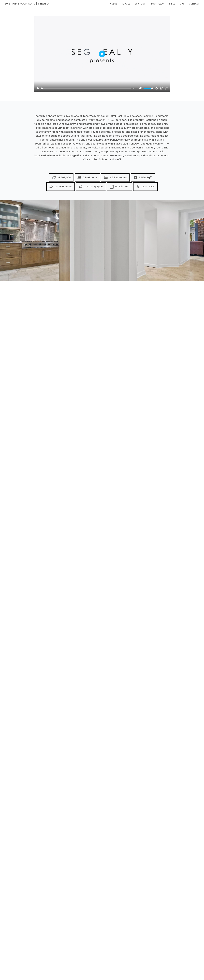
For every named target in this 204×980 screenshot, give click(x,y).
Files (172, 4)
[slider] (86, 88)
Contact (194, 4)
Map (182, 4)
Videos (113, 4)
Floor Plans (157, 4)
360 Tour (140, 4)
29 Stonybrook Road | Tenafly (27, 4)
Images (126, 4)
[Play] (38, 88)
